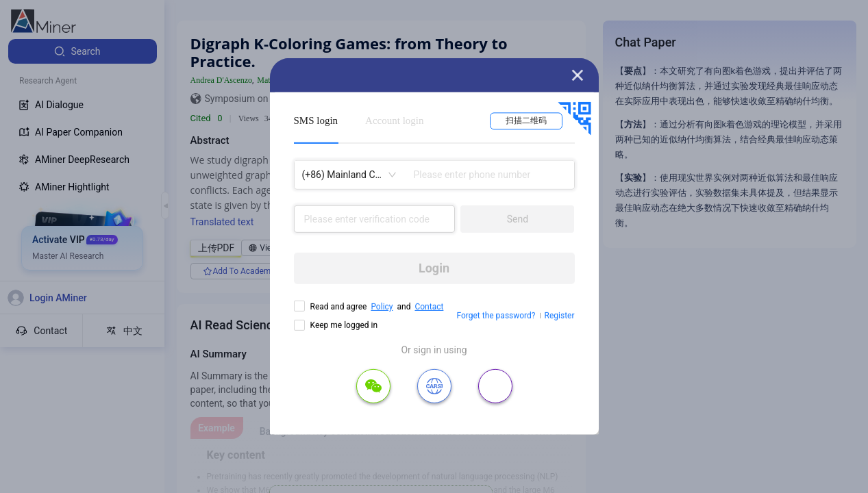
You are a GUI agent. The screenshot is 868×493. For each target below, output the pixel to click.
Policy (382, 307)
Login (434, 268)
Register (560, 316)
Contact (429, 307)
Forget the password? (496, 316)
